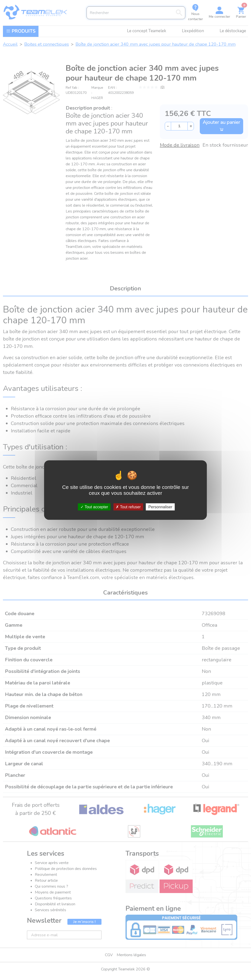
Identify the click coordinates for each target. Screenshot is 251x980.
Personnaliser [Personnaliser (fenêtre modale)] (160, 507)
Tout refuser (128, 507)
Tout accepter (94, 507)
